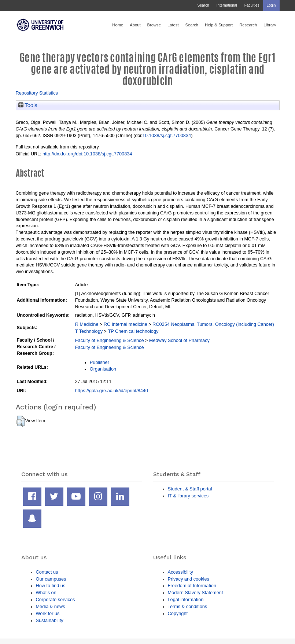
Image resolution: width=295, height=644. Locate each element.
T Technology (89, 331)
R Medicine (87, 324)
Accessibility (180, 572)
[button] (20, 421)
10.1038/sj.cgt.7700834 (167, 135)
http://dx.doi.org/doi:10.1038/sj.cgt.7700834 (87, 154)
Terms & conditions (188, 606)
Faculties (252, 5)
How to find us (51, 586)
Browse (154, 25)
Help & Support (219, 25)
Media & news (51, 606)
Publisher (99, 362)
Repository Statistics (37, 93)
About (135, 25)
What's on (46, 593)
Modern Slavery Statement (196, 593)
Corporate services (56, 599)
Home (118, 25)
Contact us (47, 572)
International (227, 5)
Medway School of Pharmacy (179, 340)
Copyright (178, 613)
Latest (173, 25)
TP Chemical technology (133, 331)
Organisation (103, 369)
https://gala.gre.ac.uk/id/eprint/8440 (112, 391)
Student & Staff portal (190, 489)
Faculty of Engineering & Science (110, 340)
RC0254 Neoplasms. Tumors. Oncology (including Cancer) (213, 324)
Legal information (186, 599)
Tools (28, 105)
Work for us (48, 613)
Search (203, 5)
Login (271, 5)
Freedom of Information (192, 586)
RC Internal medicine (126, 324)
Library (270, 25)
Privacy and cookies (189, 579)
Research (248, 25)
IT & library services (188, 496)
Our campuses (51, 579)
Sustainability (50, 620)
